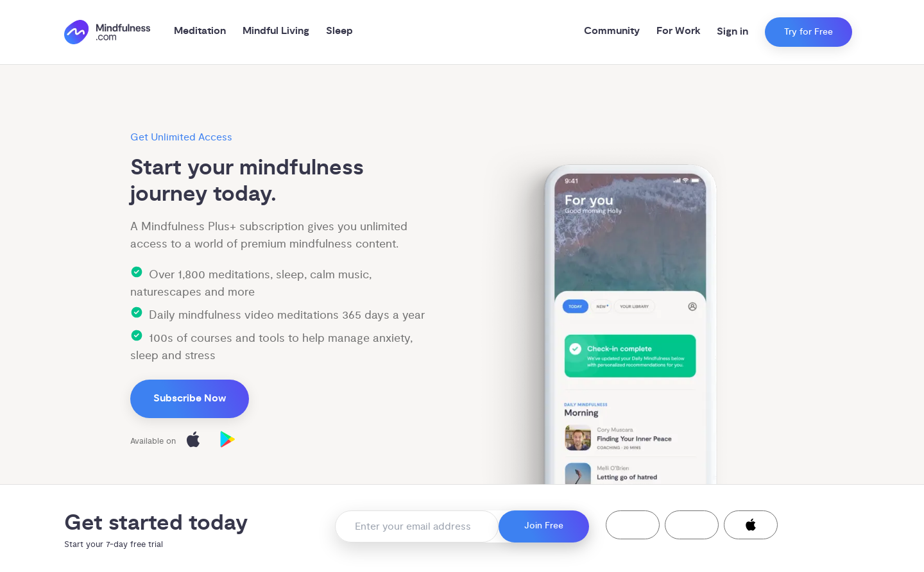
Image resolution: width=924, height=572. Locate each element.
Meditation (200, 31)
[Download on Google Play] (228, 442)
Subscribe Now (190, 399)
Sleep (339, 31)
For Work (679, 31)
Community (612, 31)
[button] (633, 525)
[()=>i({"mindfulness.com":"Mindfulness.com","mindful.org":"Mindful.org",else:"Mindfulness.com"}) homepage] (107, 32)
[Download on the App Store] (193, 442)
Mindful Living (276, 31)
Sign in (732, 32)
